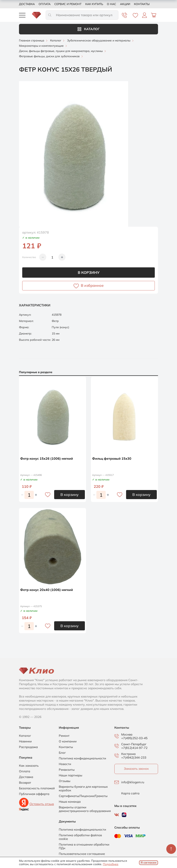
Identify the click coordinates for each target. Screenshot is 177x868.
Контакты (142, 4)
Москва (127, 735)
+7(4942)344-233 (134, 757)
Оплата (45, 4)
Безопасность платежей (37, 788)
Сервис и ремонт (68, 4)
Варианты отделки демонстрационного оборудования (85, 809)
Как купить (94, 4)
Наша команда (70, 802)
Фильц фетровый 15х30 (112, 458)
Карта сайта (130, 793)
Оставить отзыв (42, 804)
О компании (68, 741)
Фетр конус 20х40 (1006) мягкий (47, 590)
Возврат (25, 783)
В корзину (89, 273)
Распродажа (28, 747)
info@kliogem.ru (133, 782)
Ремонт (64, 736)
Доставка (27, 4)
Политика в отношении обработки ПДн (84, 846)
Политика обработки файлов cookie (80, 837)
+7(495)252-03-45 (134, 738)
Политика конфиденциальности (82, 758)
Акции (125, 4)
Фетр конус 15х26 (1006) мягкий (47, 458)
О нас (112, 4)
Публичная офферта (34, 794)
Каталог (89, 29)
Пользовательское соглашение (82, 854)
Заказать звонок (136, 769)
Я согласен (149, 863)
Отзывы (65, 781)
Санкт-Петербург (134, 744)
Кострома (128, 754)
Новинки (25, 741)
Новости (65, 764)
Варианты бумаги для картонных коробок (83, 789)
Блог (62, 753)
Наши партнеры (71, 775)
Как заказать (29, 766)
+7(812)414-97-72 (134, 748)
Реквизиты (67, 770)
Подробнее (111, 864)
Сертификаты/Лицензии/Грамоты (83, 796)
